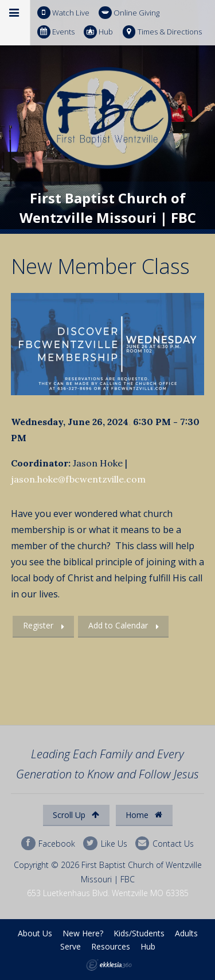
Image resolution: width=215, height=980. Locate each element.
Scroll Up (76, 815)
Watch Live (63, 13)
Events (56, 32)
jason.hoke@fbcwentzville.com (78, 479)
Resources (111, 946)
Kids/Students (139, 933)
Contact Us (165, 844)
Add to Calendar (118, 625)
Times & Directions (162, 32)
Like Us (105, 844)
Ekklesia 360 (109, 965)
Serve (71, 946)
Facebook (48, 844)
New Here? (83, 933)
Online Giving (129, 13)
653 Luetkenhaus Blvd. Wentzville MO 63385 (108, 893)
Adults (186, 933)
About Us (35, 933)
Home (144, 815)
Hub (98, 32)
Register (38, 625)
